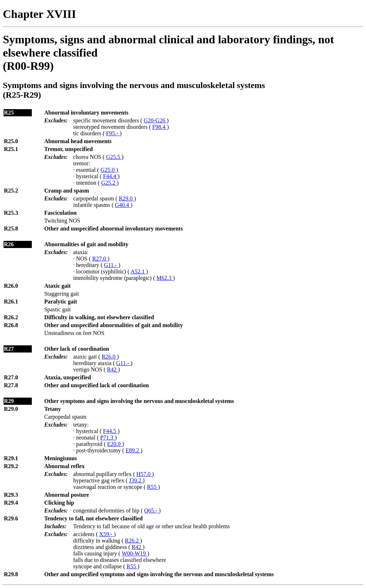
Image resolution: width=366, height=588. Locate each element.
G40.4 (123, 205)
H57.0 (144, 474)
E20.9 (115, 444)
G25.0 (108, 170)
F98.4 (160, 127)
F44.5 (110, 431)
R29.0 (126, 198)
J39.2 (136, 480)
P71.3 (107, 438)
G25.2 (109, 183)
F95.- (113, 133)
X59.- (107, 534)
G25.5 (114, 157)
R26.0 (109, 357)
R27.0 (100, 259)
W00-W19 (134, 553)
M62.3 (165, 278)
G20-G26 (155, 120)
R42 (112, 370)
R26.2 (132, 541)
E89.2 (133, 450)
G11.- (111, 265)
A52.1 (138, 271)
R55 (152, 487)
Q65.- (151, 511)
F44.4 (110, 176)
